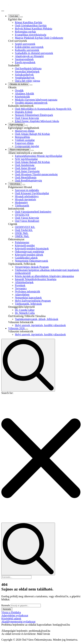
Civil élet (14, 16)
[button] (41, 459)
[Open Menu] (3, 11)
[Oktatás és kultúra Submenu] (31, 85)
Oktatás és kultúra (19, 84)
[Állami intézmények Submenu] (32, 150)
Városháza (15, 184)
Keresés (6, 605)
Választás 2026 (17, 328)
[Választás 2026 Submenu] (27, 329)
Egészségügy (16, 125)
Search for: (7, 393)
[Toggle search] (28, 365)
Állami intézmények (19, 150)
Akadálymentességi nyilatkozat (18, 622)
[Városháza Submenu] (24, 185)
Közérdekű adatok (11, 619)
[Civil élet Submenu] (21, 17)
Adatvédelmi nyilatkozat (15, 615)
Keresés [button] (7, 609)
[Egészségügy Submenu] (26, 125)
